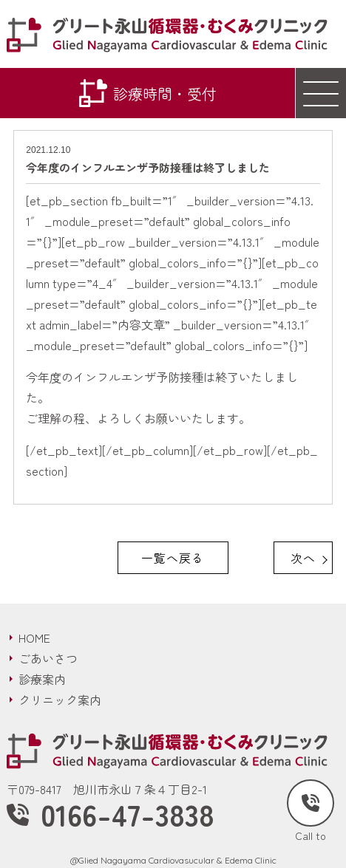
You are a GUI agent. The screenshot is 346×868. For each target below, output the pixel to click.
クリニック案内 (60, 700)
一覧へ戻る (173, 558)
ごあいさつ (48, 658)
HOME (34, 638)
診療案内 (42, 679)
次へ (303, 558)
